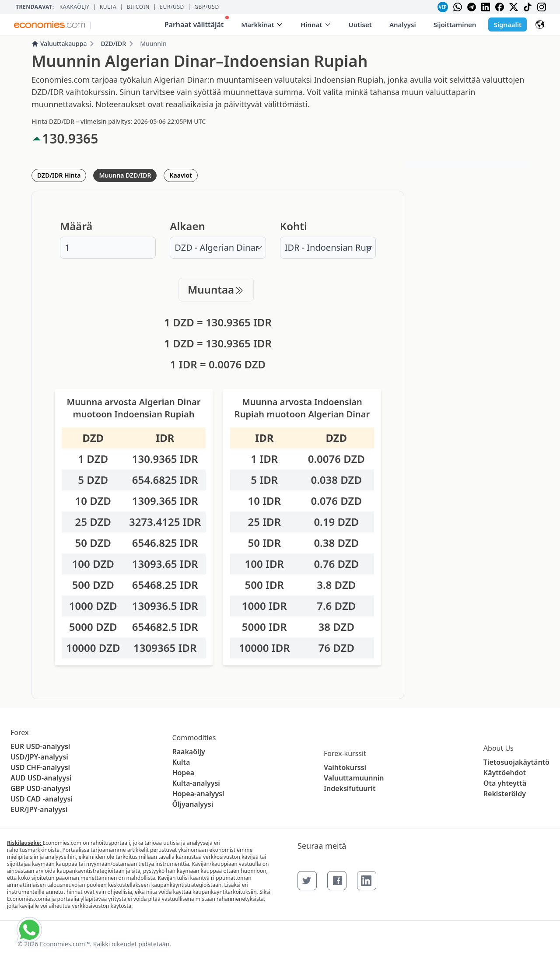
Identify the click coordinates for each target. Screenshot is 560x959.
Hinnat (316, 24)
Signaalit (507, 24)
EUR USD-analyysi (40, 746)
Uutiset (360, 24)
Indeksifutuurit (350, 788)
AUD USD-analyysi (41, 778)
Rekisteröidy (505, 794)
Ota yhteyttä (505, 783)
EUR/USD (172, 7)
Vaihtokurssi (345, 767)
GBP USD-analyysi (40, 788)
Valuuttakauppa (59, 44)
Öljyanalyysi (192, 804)
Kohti (294, 226)
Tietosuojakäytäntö (516, 762)
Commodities (194, 738)
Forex (19, 732)
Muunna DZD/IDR (125, 175)
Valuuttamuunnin (354, 778)
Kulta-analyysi (196, 783)
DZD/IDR (113, 44)
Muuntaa (216, 289)
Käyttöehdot (505, 773)
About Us (499, 748)
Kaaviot (180, 175)
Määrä (76, 226)
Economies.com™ (65, 944)
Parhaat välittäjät (197, 23)
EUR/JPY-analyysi (39, 809)
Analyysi (403, 24)
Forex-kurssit (345, 753)
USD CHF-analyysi (40, 767)
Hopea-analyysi (198, 794)
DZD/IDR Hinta (59, 175)
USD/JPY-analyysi (39, 757)
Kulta (108, 7)
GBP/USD (207, 7)
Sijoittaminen (455, 24)
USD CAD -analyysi (42, 799)
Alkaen (187, 226)
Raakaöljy (75, 7)
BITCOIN (138, 7)
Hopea (183, 773)
